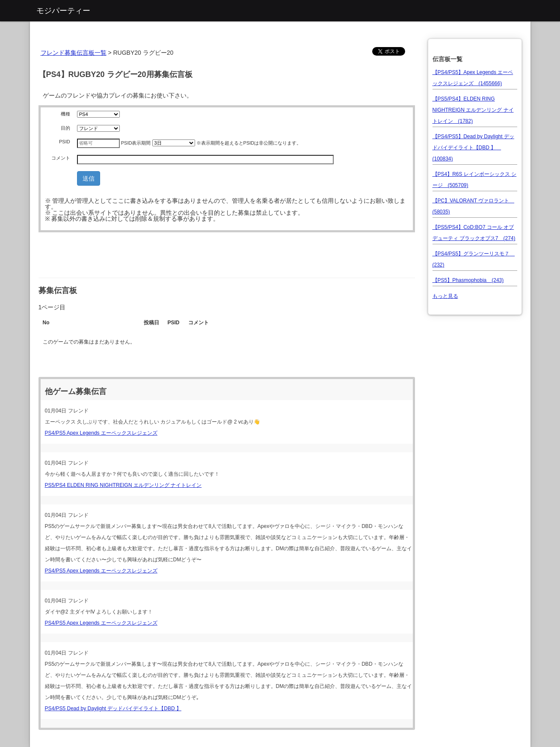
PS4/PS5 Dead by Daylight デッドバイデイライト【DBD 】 (113, 708)
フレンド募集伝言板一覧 (74, 53)
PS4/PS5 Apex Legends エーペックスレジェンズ (101, 433)
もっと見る (445, 296)
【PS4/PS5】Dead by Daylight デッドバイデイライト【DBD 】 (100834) (473, 148)
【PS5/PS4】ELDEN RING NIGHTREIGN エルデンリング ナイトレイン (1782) (473, 110)
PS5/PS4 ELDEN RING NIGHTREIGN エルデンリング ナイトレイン (123, 485)
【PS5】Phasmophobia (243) (468, 280)
